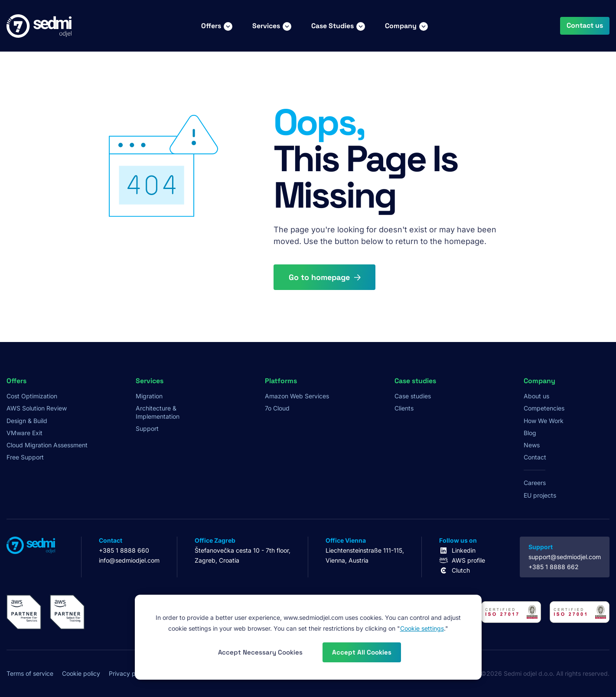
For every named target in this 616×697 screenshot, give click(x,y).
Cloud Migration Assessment (47, 445)
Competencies (544, 408)
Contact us (585, 25)
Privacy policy (129, 673)
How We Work (544, 421)
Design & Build (27, 421)
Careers (535, 483)
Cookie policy (81, 673)
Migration (149, 396)
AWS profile (468, 560)
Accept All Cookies (362, 652)
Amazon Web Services (297, 396)
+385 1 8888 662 (554, 567)
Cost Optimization (32, 396)
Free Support (25, 457)
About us (536, 396)
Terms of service (30, 673)
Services (266, 26)
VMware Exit (24, 433)
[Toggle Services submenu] (287, 26)
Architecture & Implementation (158, 412)
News (532, 445)
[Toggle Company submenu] (424, 26)
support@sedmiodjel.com (565, 557)
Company (401, 26)
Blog (530, 433)
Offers (211, 26)
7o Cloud (277, 408)
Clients (404, 408)
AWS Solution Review (37, 408)
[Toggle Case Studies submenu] (361, 26)
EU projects (540, 495)
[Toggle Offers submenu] (228, 26)
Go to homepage (319, 277)
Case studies (413, 396)
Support (147, 428)
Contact (535, 457)
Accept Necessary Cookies (260, 652)
